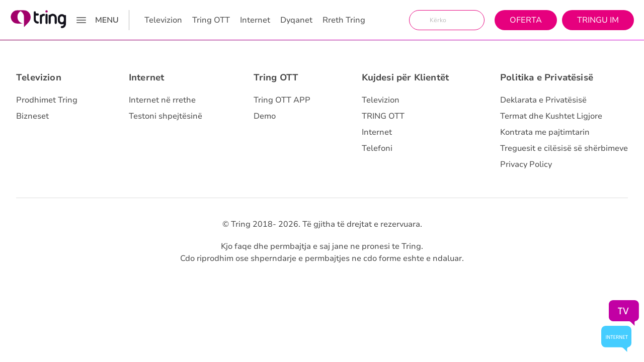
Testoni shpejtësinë (166, 116)
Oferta (526, 20)
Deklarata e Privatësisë (543, 100)
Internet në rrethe (162, 100)
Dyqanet (296, 20)
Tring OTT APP (282, 100)
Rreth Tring (344, 20)
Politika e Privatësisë (547, 77)
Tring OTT (211, 20)
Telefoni (377, 148)
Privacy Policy (526, 164)
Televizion (163, 20)
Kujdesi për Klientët (406, 77)
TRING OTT (383, 116)
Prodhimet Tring (47, 100)
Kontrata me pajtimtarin (545, 132)
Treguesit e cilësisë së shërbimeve (564, 148)
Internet (255, 20)
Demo (265, 116)
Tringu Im (598, 20)
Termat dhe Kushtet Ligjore (551, 116)
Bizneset (32, 116)
